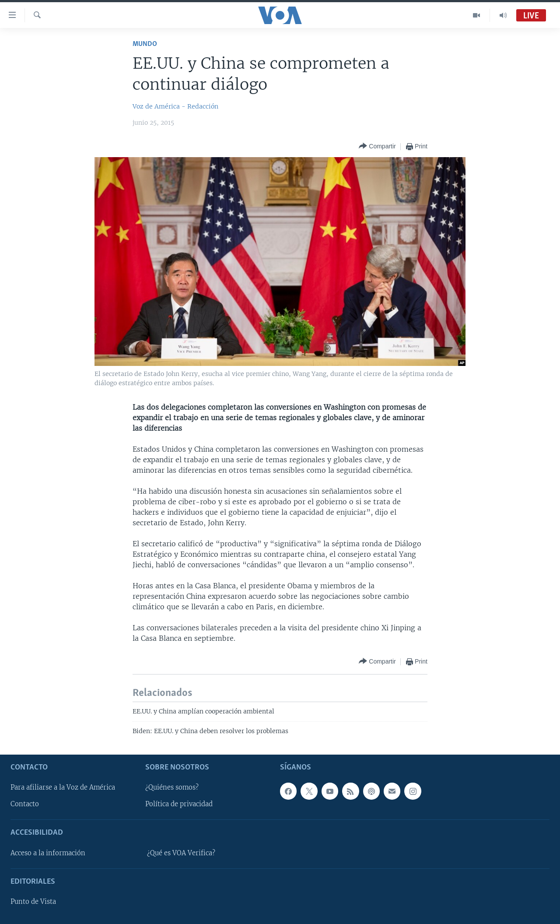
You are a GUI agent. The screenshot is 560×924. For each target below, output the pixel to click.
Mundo (145, 44)
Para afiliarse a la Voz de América (63, 787)
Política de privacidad (179, 804)
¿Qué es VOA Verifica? (181, 853)
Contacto (25, 804)
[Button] (377, 146)
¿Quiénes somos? (172, 787)
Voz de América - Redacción (175, 106)
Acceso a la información (48, 853)
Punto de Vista (33, 902)
